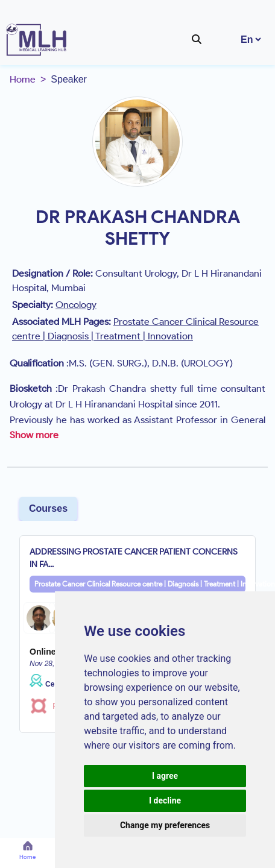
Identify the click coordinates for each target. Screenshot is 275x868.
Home (23, 79)
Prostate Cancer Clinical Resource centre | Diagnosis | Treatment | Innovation (140, 584)
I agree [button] (165, 776)
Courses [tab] (48, 508)
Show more (34, 435)
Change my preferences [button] (165, 825)
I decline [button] (165, 800)
